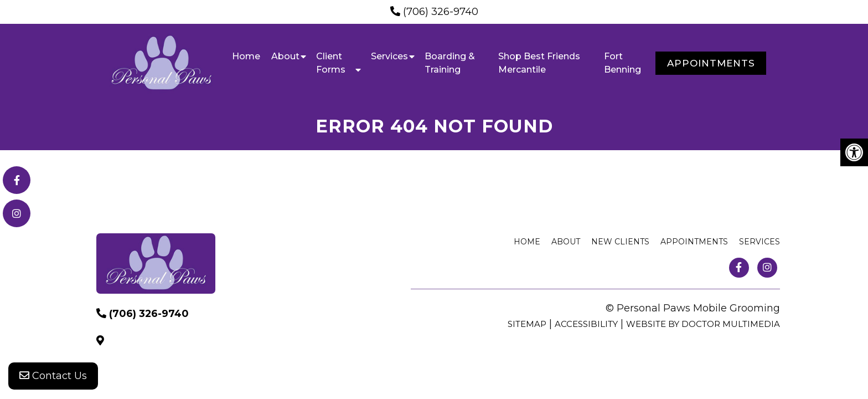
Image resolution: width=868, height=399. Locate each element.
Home (246, 56)
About (285, 56)
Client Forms (331, 63)
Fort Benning (622, 63)
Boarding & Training (450, 63)
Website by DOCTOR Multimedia (703, 324)
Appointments (711, 63)
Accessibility (586, 324)
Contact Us (53, 377)
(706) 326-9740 (441, 12)
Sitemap (527, 324)
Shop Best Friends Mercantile (539, 63)
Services (389, 56)
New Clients (620, 242)
